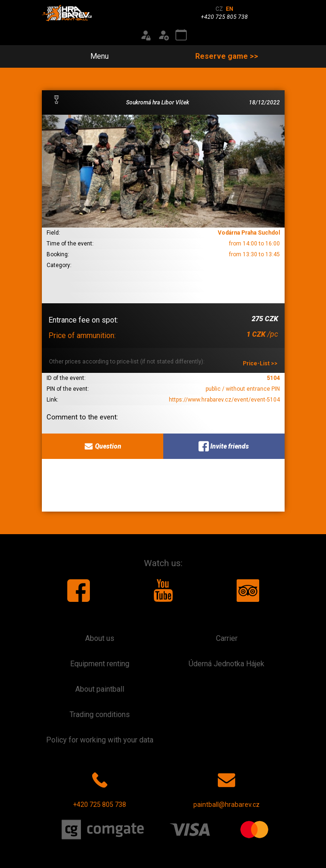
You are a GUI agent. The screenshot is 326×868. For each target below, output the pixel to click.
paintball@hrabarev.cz (227, 788)
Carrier (227, 638)
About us (100, 638)
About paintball (100, 689)
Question (102, 446)
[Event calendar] (181, 35)
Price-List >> (260, 363)
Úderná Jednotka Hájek (227, 664)
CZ (219, 9)
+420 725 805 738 (99, 788)
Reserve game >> (227, 56)
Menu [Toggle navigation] (94, 56)
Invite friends (224, 446)
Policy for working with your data (100, 740)
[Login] (145, 35)
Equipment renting (100, 664)
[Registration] (163, 35)
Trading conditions (100, 714)
